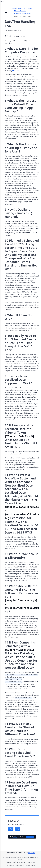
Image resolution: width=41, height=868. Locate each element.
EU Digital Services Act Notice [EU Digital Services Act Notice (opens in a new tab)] (15, 865)
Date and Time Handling (23, 14)
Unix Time (16, 71)
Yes (11, 829)
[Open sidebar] (6, 13)
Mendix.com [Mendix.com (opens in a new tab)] (11, 862)
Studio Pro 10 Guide (25, 8)
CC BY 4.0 (32, 853)
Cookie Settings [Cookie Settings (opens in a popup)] (31, 865)
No (18, 829)
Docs (14, 8)
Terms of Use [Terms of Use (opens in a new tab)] (21, 862)
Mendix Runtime (20, 11)
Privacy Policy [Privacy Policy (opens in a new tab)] (31, 862)
